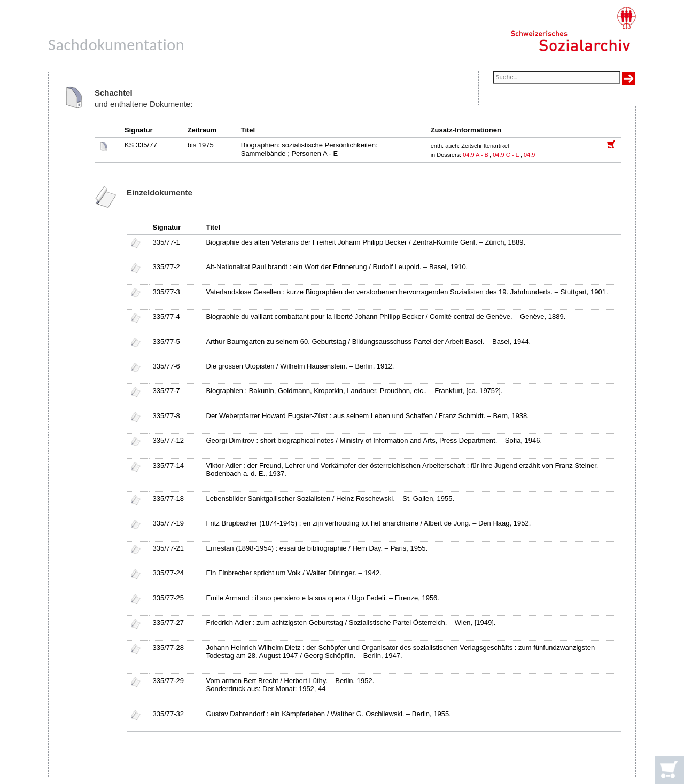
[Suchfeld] (557, 78)
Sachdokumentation (116, 45)
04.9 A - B (476, 155)
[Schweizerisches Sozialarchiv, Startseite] (573, 29)
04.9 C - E (506, 155)
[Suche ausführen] (628, 79)
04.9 (530, 155)
